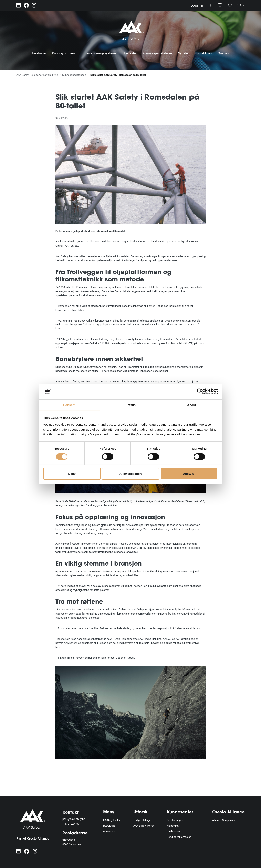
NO (241, 5)
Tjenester (130, 53)
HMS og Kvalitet (112, 820)
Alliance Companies (224, 820)
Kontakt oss (203, 53)
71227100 (74, 824)
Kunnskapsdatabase (157, 53)
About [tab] (192, 405)
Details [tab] (130, 405)
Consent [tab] (69, 405)
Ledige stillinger (142, 820)
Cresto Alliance (228, 812)
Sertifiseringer (175, 820)
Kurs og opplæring (65, 53)
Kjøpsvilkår (173, 825)
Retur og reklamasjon (179, 837)
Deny (72, 474)
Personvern (110, 831)
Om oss (223, 53)
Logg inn (197, 5)
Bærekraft (109, 825)
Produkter (39, 53)
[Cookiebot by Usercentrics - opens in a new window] (200, 391)
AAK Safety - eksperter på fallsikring (37, 75)
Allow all (189, 474)
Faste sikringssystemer (101, 53)
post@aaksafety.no (74, 819)
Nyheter (183, 53)
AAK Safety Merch (144, 825)
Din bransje (173, 831)
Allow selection (130, 474)
